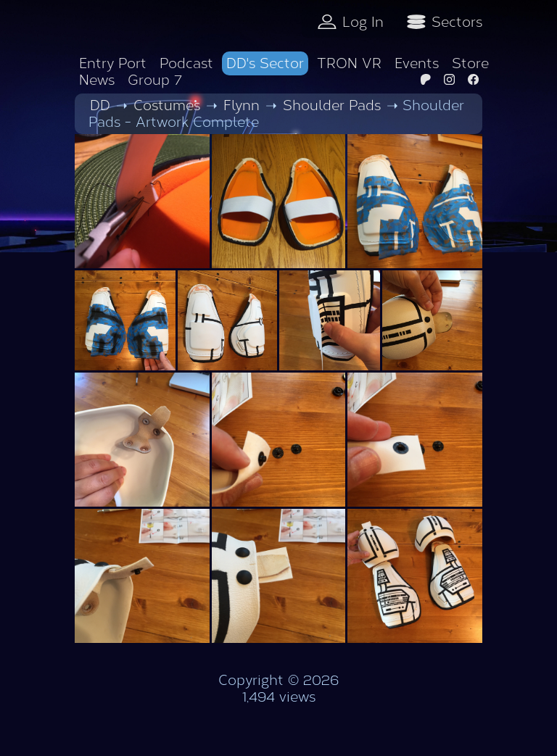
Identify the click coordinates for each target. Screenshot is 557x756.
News (97, 80)
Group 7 (155, 80)
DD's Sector (265, 63)
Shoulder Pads (332, 105)
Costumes (167, 105)
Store (470, 63)
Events (417, 63)
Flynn (242, 105)
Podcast (186, 63)
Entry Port (113, 63)
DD (100, 105)
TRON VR (349, 63)
